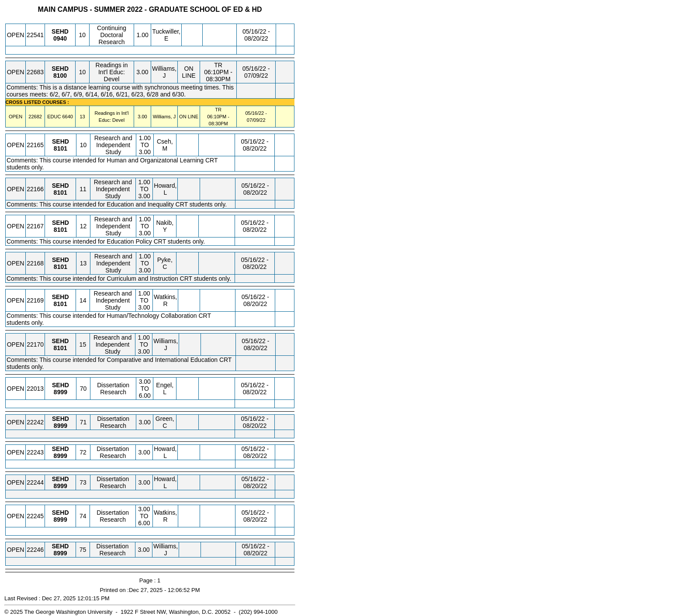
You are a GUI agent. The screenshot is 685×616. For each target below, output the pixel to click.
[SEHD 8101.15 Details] (60, 348)
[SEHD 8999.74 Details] (61, 520)
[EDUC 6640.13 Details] (67, 117)
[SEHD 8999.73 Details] (61, 486)
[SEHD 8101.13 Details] (61, 267)
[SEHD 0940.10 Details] (60, 38)
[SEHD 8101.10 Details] (61, 148)
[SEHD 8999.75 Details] (60, 553)
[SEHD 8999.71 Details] (61, 426)
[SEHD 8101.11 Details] (61, 193)
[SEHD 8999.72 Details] (61, 456)
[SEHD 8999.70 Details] (61, 392)
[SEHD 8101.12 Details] (61, 230)
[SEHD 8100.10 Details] (60, 76)
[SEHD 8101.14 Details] (61, 304)
